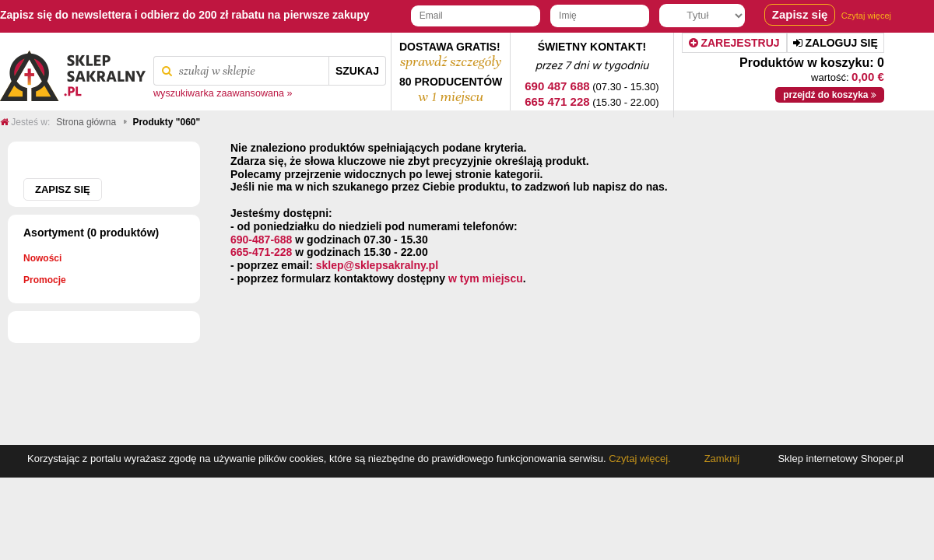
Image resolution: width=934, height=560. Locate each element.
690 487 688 (557, 86)
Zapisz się (63, 189)
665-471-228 (261, 252)
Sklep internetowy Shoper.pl (840, 458)
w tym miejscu (486, 278)
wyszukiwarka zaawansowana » (223, 93)
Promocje (45, 280)
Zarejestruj (734, 43)
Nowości (42, 258)
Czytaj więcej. (639, 458)
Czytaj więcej (866, 16)
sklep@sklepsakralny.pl (377, 265)
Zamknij (722, 458)
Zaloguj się (836, 43)
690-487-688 (261, 240)
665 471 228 (557, 101)
